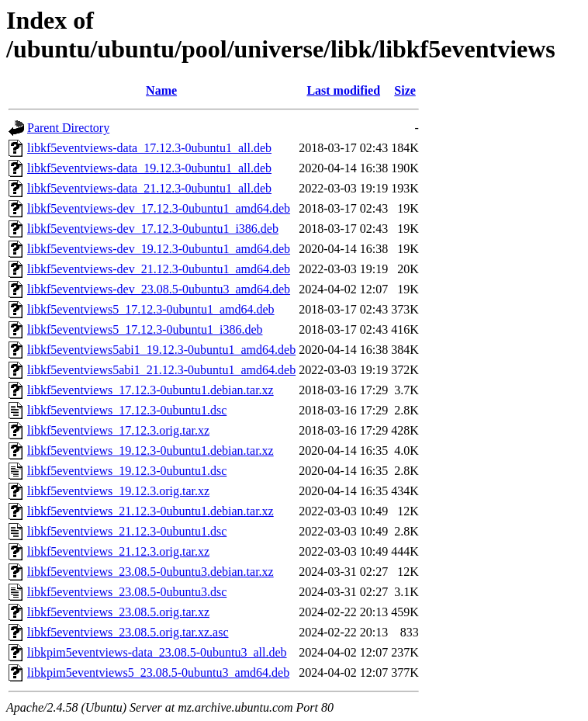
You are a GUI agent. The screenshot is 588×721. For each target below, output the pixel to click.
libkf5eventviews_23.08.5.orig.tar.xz (118, 612)
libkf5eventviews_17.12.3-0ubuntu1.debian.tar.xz (150, 390)
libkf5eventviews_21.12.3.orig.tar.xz (118, 551)
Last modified (343, 90)
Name (161, 90)
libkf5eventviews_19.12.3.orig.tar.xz (118, 491)
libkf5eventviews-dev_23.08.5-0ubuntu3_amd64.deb (159, 289)
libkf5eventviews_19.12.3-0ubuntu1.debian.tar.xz (150, 451)
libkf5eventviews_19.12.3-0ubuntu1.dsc (127, 471)
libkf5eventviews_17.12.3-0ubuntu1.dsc (127, 410)
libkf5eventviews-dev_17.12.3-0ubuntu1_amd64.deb (159, 208)
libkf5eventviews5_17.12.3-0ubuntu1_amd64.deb (151, 309)
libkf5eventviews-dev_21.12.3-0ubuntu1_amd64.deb (159, 269)
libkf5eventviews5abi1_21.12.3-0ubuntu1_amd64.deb (161, 370)
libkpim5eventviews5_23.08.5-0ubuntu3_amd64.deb (158, 672)
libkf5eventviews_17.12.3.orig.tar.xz (118, 430)
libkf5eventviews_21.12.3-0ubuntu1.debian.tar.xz (150, 511)
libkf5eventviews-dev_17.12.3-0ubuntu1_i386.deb (153, 229)
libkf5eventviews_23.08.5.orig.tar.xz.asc (128, 632)
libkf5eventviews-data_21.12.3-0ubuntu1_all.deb (149, 188)
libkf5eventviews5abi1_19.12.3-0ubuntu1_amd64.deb (161, 350)
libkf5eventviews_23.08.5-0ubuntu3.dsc (127, 592)
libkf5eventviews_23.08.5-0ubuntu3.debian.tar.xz (150, 572)
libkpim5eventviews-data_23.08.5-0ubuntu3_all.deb (157, 652)
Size (405, 90)
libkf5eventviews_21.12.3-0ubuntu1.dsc (127, 531)
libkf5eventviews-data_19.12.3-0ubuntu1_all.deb (149, 168)
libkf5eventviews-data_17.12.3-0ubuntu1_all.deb (149, 148)
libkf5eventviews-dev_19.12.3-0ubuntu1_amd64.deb (159, 249)
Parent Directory (68, 128)
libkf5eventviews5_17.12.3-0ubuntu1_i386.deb (145, 329)
